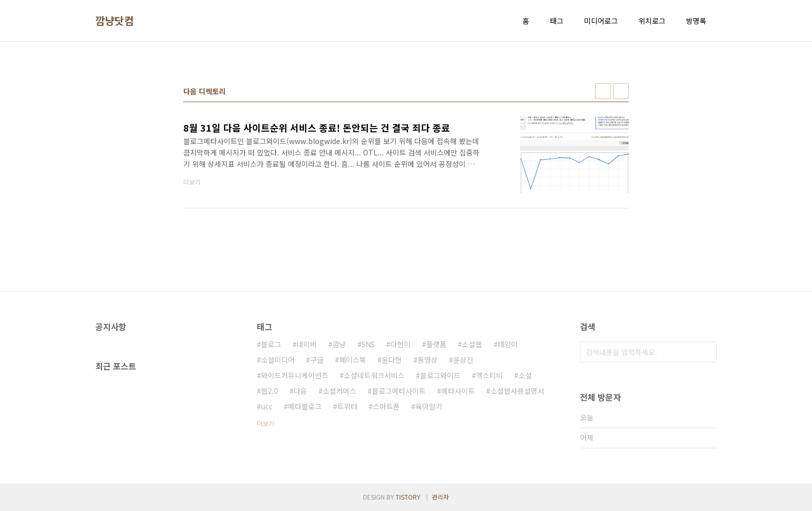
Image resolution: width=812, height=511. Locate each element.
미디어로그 (601, 21)
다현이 (401, 344)
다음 (300, 391)
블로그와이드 (440, 375)
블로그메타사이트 (399, 391)
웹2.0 (270, 391)
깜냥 (339, 344)
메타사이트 (458, 391)
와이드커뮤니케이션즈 (295, 375)
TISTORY (408, 497)
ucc (267, 406)
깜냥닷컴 (114, 21)
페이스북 (353, 360)
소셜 (525, 375)
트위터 (347, 406)
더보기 (265, 423)
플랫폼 (436, 344)
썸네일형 (603, 91)
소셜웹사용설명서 (517, 391)
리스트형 (621, 91)
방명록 (696, 21)
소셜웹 (472, 344)
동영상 (427, 360)
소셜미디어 (278, 360)
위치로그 (652, 21)
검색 (706, 352)
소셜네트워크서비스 (374, 375)
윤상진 (463, 360)
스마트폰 (386, 406)
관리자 (440, 497)
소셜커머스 (339, 391)
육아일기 (429, 406)
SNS (368, 344)
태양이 (508, 344)
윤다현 (392, 360)
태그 (557, 21)
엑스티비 (489, 375)
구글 (317, 360)
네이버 (307, 344)
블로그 (271, 344)
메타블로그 (305, 406)
